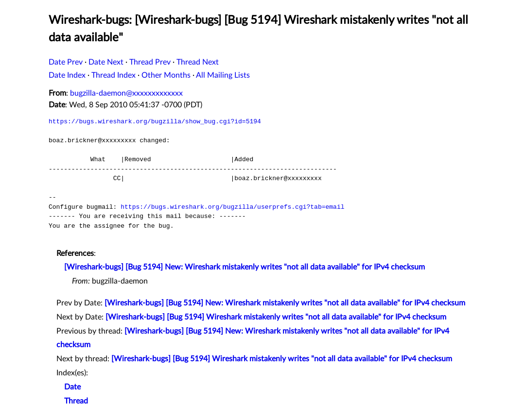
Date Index (67, 75)
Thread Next (198, 62)
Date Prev (66, 62)
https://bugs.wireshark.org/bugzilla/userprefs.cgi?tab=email (232, 207)
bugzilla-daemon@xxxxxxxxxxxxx (126, 93)
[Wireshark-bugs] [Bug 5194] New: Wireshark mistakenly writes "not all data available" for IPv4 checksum (245, 267)
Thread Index (114, 75)
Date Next (106, 62)
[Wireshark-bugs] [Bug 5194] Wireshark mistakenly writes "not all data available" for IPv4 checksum (276, 317)
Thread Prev (150, 62)
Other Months (166, 75)
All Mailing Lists (223, 75)
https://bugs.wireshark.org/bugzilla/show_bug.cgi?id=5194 (155, 121)
